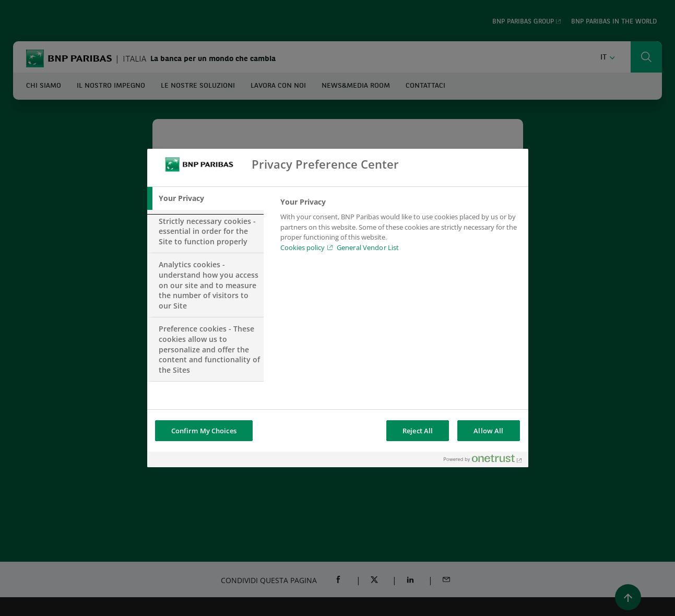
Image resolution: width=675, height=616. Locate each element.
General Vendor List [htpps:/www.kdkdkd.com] (368, 247)
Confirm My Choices (204, 431)
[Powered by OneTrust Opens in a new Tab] (483, 461)
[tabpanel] (400, 228)
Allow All (488, 431)
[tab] (206, 198)
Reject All (418, 431)
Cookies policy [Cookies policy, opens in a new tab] (303, 247)
